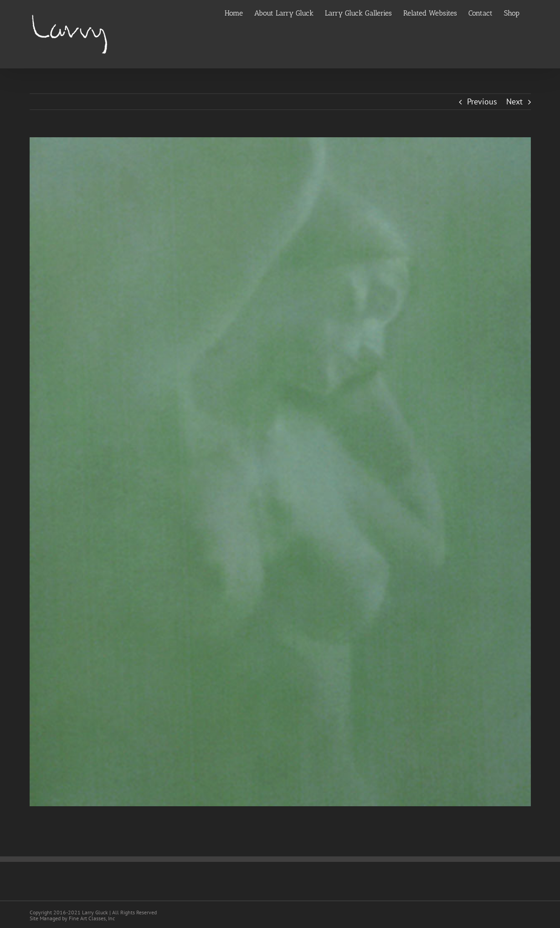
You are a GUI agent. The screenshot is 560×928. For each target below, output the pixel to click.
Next (514, 101)
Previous (482, 101)
